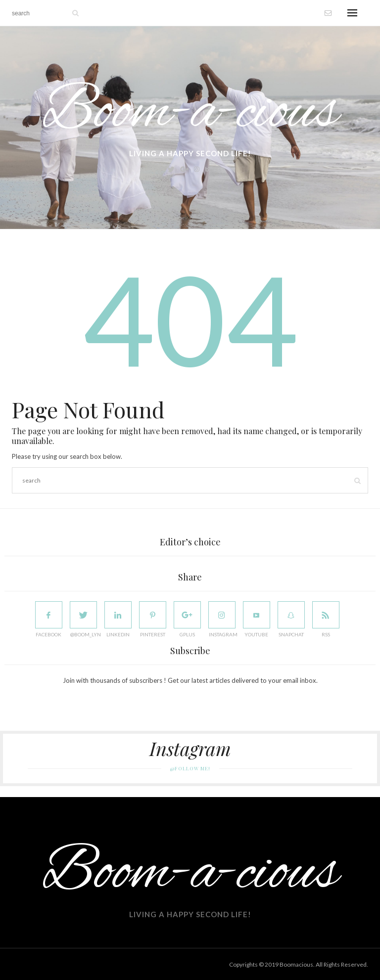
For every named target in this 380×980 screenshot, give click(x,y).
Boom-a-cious (190, 113)
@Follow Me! (190, 768)
